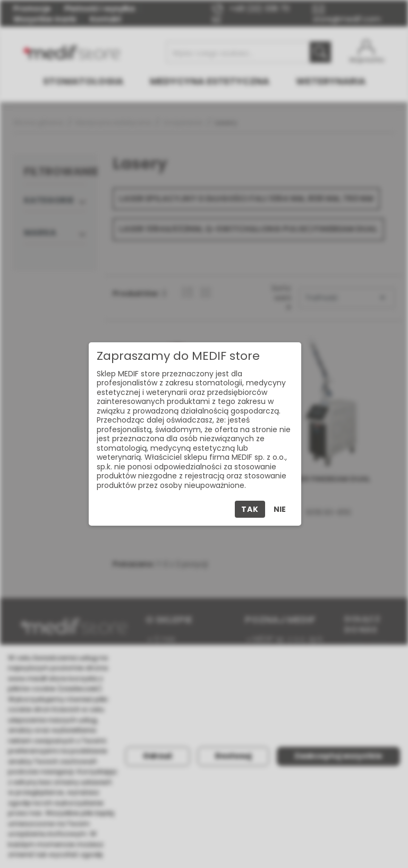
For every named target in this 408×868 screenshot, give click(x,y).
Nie (280, 509)
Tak (250, 509)
